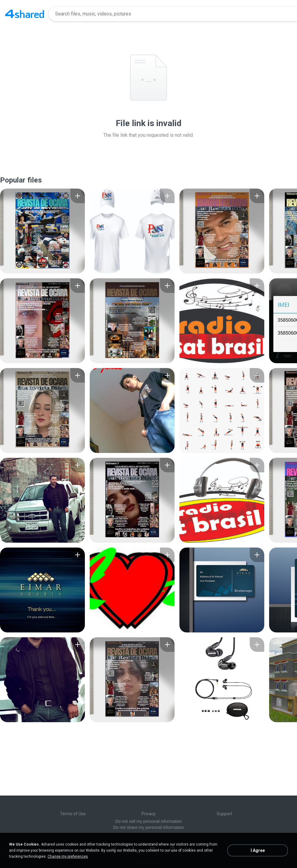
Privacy (148, 814)
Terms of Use (73, 814)
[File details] (42, 231)
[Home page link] (25, 14)
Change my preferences (68, 856)
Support (224, 814)
